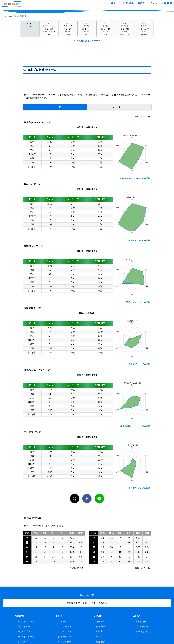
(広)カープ (23, 642)
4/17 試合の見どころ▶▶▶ (87, 41)
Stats (154, 3)
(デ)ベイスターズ (26, 637)
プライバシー (142, 627)
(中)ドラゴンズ (25, 632)
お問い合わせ (142, 632)
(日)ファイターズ (65, 642)
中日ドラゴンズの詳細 (139, 488)
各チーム (116, 3)
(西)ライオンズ (64, 632)
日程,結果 (128, 3)
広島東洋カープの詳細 (139, 364)
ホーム (8, 16)
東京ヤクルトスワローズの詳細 (135, 178)
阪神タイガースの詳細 (139, 240)
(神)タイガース (25, 627)
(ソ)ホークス (63, 622)
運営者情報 (141, 622)
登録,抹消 (166, 3)
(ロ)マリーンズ (64, 627)
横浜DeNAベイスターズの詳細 (135, 426)
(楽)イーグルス (64, 637)
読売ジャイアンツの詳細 (138, 302)
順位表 (141, 3)
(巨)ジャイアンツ (26, 622)
